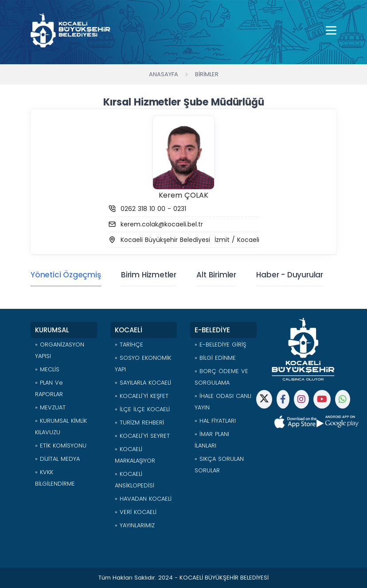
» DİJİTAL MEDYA (57, 459)
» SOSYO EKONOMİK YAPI (143, 364)
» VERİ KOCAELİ (136, 512)
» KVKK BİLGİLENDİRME (55, 478)
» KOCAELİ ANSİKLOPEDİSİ (135, 480)
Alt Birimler (216, 275)
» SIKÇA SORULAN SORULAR (219, 465)
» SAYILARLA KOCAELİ (143, 383)
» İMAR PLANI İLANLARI (212, 440)
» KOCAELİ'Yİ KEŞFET (142, 396)
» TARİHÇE (129, 345)
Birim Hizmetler (149, 275)
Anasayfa (164, 74)
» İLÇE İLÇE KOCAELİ (142, 409)
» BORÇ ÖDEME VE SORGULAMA (221, 377)
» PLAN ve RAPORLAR (49, 388)
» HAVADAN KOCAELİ (143, 499)
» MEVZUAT (50, 407)
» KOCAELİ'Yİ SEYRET (142, 436)
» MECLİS (47, 369)
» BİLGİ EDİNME (215, 358)
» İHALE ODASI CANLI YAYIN (223, 402)
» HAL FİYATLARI (215, 421)
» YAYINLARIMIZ (135, 525)
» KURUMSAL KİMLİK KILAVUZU (61, 426)
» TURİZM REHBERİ (139, 423)
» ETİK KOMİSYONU (61, 446)
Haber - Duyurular (290, 275)
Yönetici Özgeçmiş (66, 275)
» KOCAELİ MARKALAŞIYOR (135, 455)
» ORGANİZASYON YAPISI (60, 350)
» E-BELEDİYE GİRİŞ (220, 345)
